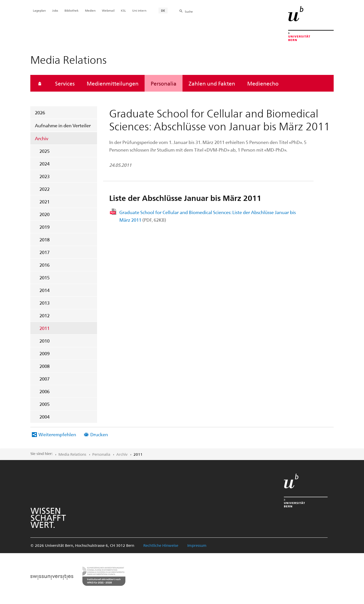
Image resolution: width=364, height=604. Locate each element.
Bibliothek (72, 10)
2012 (44, 315)
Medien (90, 10)
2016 (44, 265)
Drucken (99, 434)
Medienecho (263, 83)
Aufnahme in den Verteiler (63, 125)
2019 (44, 227)
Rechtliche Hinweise (161, 545)
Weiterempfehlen (57, 434)
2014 (44, 290)
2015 (44, 277)
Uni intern (139, 10)
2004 (44, 417)
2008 (44, 366)
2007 (44, 379)
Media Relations (72, 454)
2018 (44, 239)
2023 (44, 176)
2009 (44, 353)
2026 (40, 112)
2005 (44, 404)
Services (65, 83)
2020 (44, 214)
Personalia (164, 83)
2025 (44, 151)
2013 (44, 303)
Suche (189, 11)
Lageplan (39, 10)
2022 (44, 189)
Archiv (42, 138)
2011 (44, 328)
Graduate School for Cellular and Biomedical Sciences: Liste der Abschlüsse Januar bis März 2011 (208, 216)
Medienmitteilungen (113, 83)
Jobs (55, 10)
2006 (44, 391)
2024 (44, 164)
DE (163, 10)
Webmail (108, 10)
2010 (44, 341)
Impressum (197, 545)
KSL (123, 10)
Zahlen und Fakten (212, 83)
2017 (44, 252)
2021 (44, 202)
